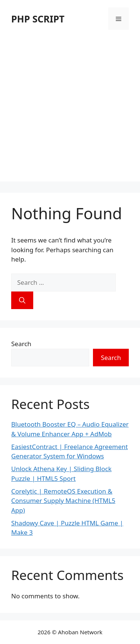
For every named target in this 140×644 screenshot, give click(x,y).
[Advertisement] (70, 111)
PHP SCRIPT (38, 19)
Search (21, 344)
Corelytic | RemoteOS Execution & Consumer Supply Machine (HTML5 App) (63, 501)
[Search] (22, 300)
